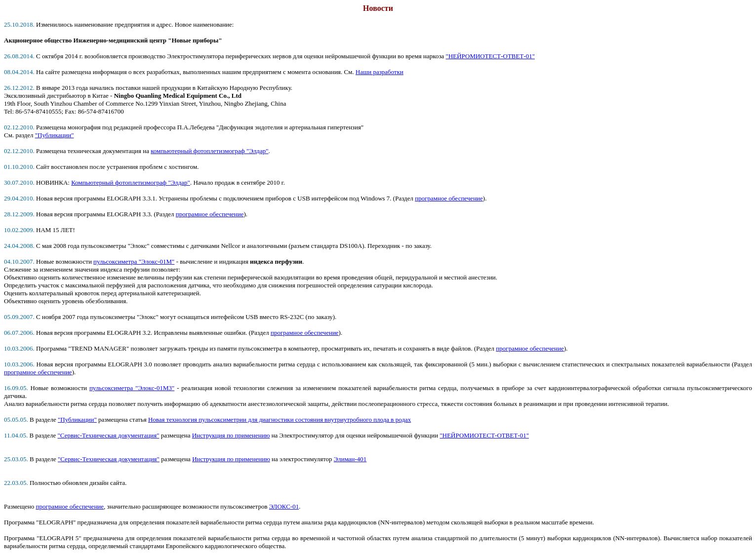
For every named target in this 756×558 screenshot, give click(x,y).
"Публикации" (55, 135)
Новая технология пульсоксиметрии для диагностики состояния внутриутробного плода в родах (279, 419)
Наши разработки (379, 72)
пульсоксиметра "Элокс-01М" (134, 261)
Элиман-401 (350, 459)
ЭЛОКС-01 (284, 506)
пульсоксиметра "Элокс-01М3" (132, 388)
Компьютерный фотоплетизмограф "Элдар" (131, 182)
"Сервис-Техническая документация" (109, 435)
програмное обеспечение (449, 198)
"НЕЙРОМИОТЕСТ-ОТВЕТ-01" (490, 56)
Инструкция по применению (231, 435)
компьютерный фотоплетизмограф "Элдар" (209, 151)
